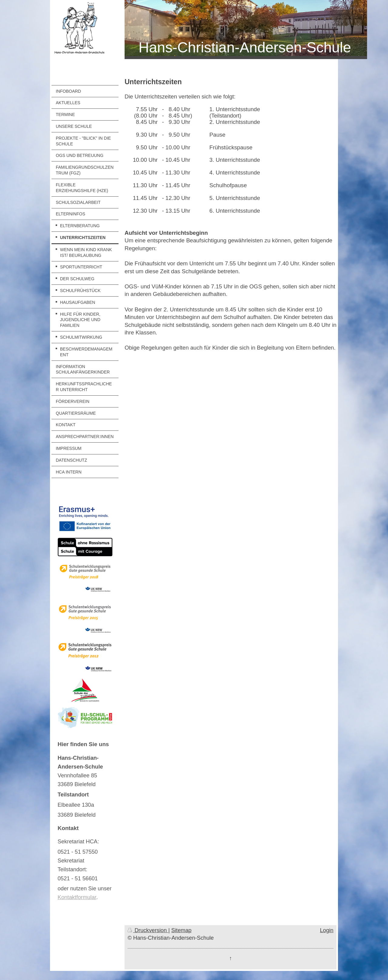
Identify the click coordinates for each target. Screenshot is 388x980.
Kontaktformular (77, 897)
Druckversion (148, 930)
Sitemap (181, 930)
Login (327, 930)
